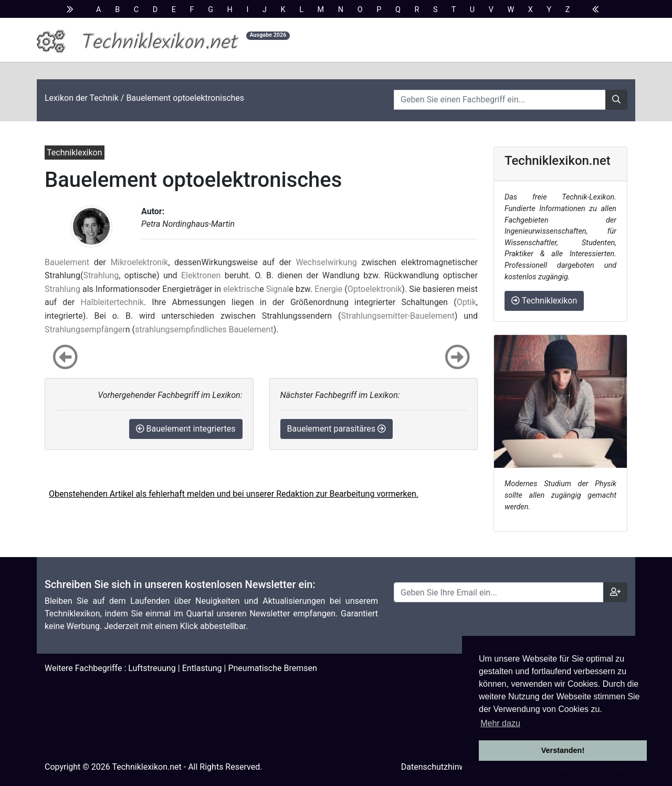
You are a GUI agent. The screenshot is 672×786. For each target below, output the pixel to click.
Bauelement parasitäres (337, 429)
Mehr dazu (500, 723)
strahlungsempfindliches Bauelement (204, 329)
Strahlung (101, 275)
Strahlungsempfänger (85, 329)
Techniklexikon (544, 301)
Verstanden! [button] (563, 750)
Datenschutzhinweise (441, 767)
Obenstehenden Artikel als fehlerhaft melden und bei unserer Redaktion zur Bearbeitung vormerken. (234, 494)
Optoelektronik (375, 289)
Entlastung (202, 668)
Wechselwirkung (326, 262)
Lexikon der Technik (82, 98)
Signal (278, 289)
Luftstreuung (152, 668)
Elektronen (201, 275)
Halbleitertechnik (112, 302)
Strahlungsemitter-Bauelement (398, 316)
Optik (466, 302)
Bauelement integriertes (186, 429)
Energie (328, 289)
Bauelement (67, 262)
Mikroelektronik (139, 262)
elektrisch (241, 289)
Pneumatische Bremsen (272, 668)
